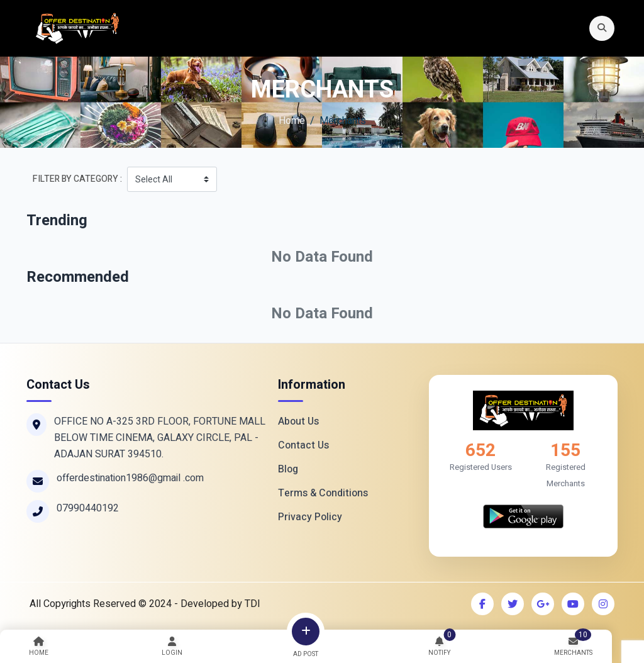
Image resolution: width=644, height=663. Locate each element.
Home (292, 121)
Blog (288, 469)
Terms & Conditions (323, 493)
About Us (298, 421)
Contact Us (303, 445)
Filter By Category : (77, 179)
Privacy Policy (310, 517)
